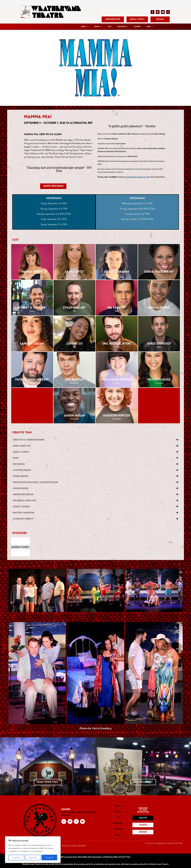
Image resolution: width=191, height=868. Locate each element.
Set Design (19, 464)
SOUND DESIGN (21, 488)
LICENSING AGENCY (23, 519)
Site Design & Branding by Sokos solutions (164, 844)
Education (123, 27)
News (150, 27)
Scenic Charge (21, 507)
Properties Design (23, 495)
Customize (16, 857)
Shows (98, 27)
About (85, 27)
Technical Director (24, 501)
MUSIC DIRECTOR (22, 446)
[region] (33, 850)
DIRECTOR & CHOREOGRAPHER (29, 440)
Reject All (33, 857)
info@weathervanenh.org (136, 177)
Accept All (49, 857)
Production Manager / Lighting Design (35, 482)
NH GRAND (66, 815)
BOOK (16, 458)
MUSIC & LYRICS (21, 452)
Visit (110, 27)
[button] (96, 440)
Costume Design (22, 470)
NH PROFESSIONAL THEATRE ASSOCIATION (79, 812)
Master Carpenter (24, 513)
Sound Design (21, 476)
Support (137, 27)
